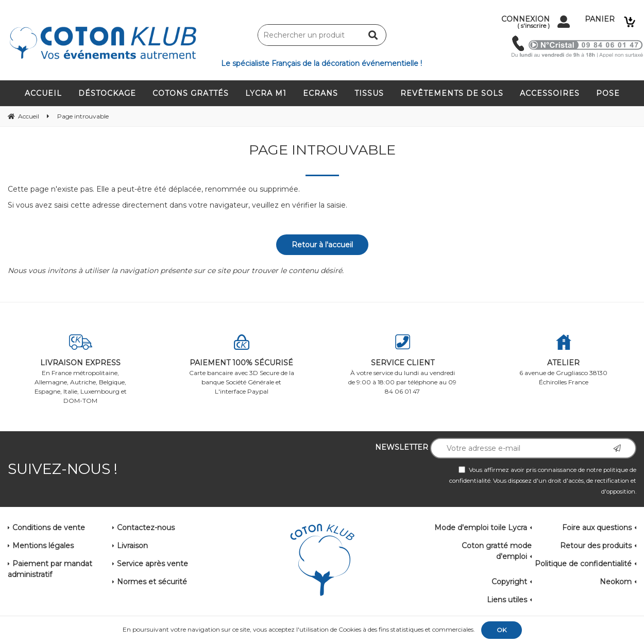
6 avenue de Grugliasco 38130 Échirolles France (564, 360)
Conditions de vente (49, 528)
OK (502, 630)
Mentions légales (43, 546)
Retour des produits (596, 546)
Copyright (509, 582)
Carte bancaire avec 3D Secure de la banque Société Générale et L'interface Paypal (242, 365)
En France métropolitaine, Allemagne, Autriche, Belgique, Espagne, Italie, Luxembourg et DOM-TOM (81, 369)
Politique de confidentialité (583, 564)
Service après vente (152, 564)
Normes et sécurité (152, 582)
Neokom (616, 582)
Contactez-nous (146, 528)
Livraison (132, 546)
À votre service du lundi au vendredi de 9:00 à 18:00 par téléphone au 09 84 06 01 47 (403, 365)
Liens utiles (507, 600)
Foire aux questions (597, 528)
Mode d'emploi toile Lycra (481, 528)
